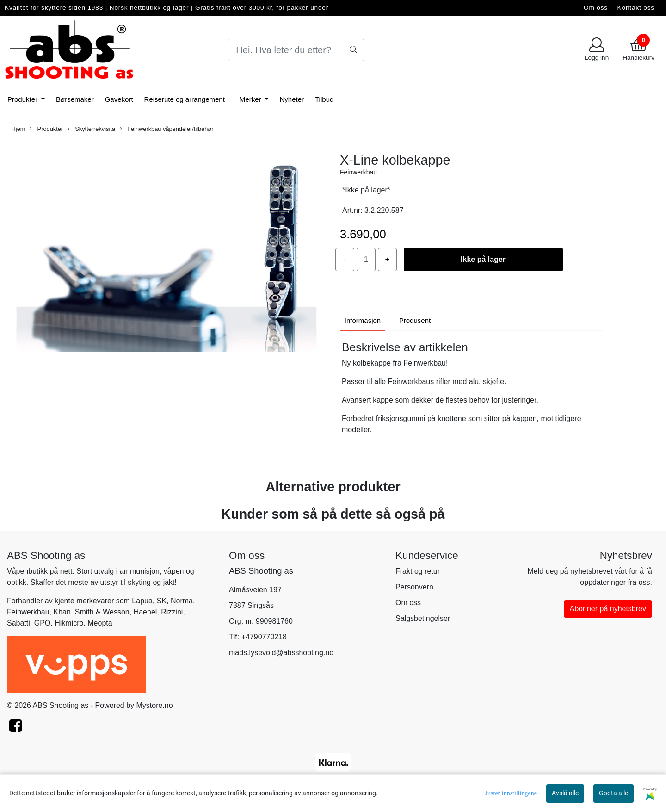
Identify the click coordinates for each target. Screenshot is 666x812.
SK (162, 601)
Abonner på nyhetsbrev (608, 609)
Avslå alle (565, 793)
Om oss (596, 8)
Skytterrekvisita (91, 129)
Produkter (23, 99)
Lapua (142, 601)
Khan (62, 612)
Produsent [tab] (415, 320)
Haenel (145, 612)
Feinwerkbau (358, 172)
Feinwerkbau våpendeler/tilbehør (167, 129)
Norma (182, 601)
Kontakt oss (636, 8)
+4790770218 (264, 637)
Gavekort (119, 99)
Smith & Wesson (102, 612)
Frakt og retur (418, 571)
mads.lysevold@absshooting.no (281, 653)
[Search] (296, 50)
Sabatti (18, 623)
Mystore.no (155, 705)
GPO (43, 623)
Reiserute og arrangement (185, 99)
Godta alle (614, 793)
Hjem (18, 129)
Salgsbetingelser (423, 618)
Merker (251, 99)
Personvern (414, 587)
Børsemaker (75, 99)
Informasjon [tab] (363, 320)
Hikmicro (69, 623)
